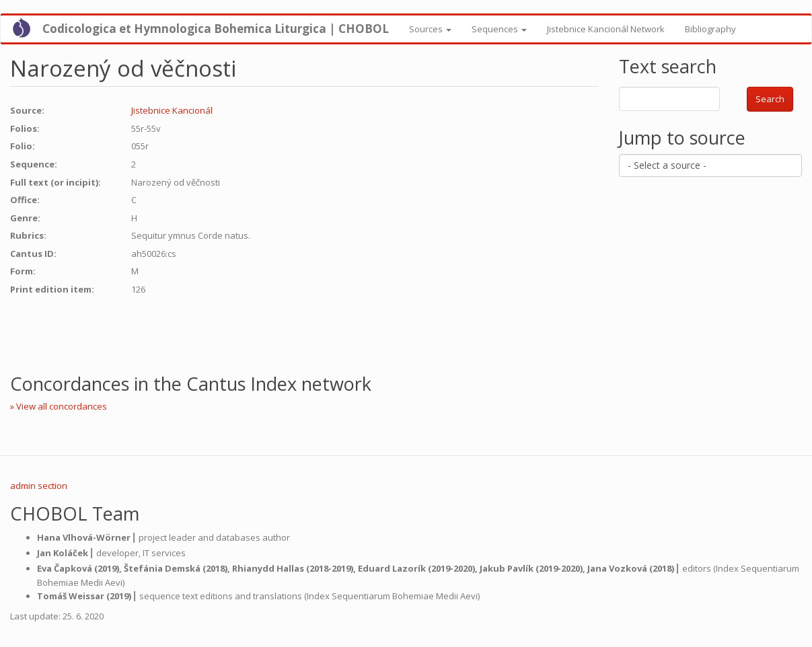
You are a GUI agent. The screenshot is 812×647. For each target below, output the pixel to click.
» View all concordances (59, 406)
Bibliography (710, 29)
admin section (39, 486)
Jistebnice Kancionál (172, 110)
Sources (430, 29)
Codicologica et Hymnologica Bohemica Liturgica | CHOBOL (216, 29)
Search (770, 99)
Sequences (499, 29)
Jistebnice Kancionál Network (606, 29)
